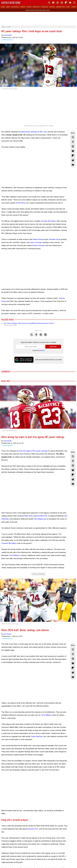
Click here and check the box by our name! (48, 360)
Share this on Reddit (73, 160)
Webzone (11, 3)
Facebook (36, 334)
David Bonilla (8, 35)
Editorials (15, 7)
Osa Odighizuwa (40, 519)
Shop (68, 7)
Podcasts (36, 7)
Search (74, 3)
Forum (29, 7)
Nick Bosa (22, 203)
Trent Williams (14, 555)
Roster (52, 7)
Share (74, 7)
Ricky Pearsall (39, 245)
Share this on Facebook (73, 142)
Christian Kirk (42, 516)
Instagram (45, 334)
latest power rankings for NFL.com (34, 132)
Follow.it (42, 350)
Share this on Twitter (73, 137)
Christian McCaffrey (48, 221)
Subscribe (53, 347)
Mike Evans (29, 516)
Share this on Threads (73, 146)
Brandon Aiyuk (55, 239)
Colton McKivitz (37, 736)
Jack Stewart (7, 634)
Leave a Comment (39, 574)
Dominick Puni (33, 829)
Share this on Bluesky (73, 151)
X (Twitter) (49, 3)
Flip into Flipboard (73, 156)
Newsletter (61, 7)
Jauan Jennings (36, 242)
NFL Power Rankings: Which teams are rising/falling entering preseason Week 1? (29, 323)
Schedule (45, 7)
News (8, 7)
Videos (23, 7)
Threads (41, 334)
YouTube (70, 3)
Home (3, 7)
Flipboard (66, 3)
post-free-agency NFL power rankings (33, 451)
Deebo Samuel (38, 239)
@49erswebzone (8, 40)
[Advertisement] (38, 19)
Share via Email (73, 165)
